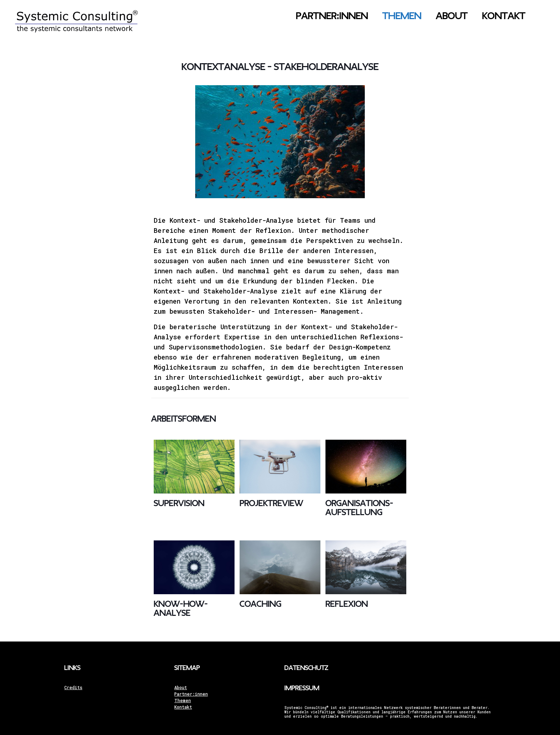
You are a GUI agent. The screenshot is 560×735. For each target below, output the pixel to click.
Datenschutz (306, 668)
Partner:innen (191, 694)
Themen (183, 700)
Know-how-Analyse (181, 609)
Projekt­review (271, 503)
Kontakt (183, 707)
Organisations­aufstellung (359, 508)
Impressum (302, 688)
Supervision (179, 503)
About (181, 687)
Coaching (261, 604)
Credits (73, 687)
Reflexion (347, 604)
